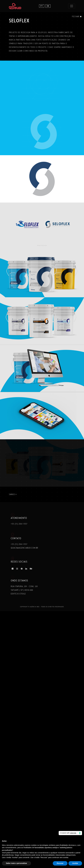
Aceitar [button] (75, 863)
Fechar (77, 17)
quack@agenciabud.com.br (24, 548)
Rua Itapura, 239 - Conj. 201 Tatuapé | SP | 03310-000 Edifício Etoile (24, 590)
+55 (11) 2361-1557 (19, 524)
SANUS (13, 494)
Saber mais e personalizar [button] (16, 863)
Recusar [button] (60, 863)
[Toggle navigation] (72, 6)
